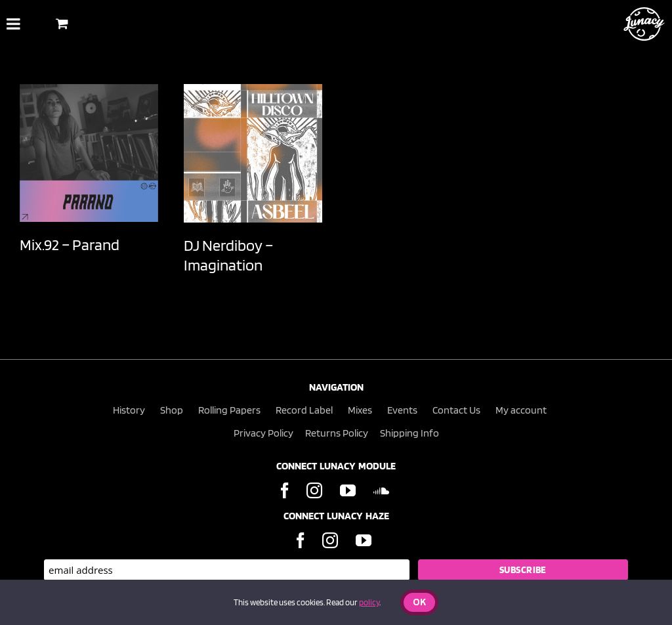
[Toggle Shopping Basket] (62, 23)
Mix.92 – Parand (70, 245)
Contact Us (456, 410)
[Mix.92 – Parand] (89, 153)
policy (369, 602)
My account (521, 410)
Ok (419, 603)
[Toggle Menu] (13, 24)
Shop (172, 410)
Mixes (360, 410)
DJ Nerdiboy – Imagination (228, 255)
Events (402, 410)
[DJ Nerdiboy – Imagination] (253, 153)
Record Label (304, 410)
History (129, 410)
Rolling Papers (229, 410)
